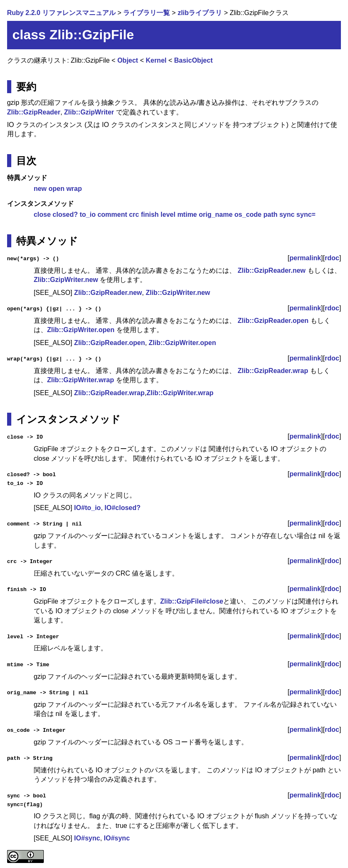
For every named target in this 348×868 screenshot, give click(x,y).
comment (112, 214)
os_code (248, 214)
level (168, 214)
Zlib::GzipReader (34, 112)
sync (287, 214)
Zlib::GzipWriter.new (66, 280)
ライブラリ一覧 (146, 13)
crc (134, 214)
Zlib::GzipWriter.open (81, 330)
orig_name (216, 214)
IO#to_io (88, 508)
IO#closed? (123, 508)
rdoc (332, 258)
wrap (74, 189)
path (270, 214)
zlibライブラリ (200, 13)
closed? (65, 214)
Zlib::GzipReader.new (272, 270)
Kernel (156, 60)
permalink (305, 258)
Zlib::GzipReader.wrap (273, 371)
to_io (88, 214)
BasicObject (193, 60)
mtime (187, 214)
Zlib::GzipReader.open (273, 321)
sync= (306, 214)
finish (150, 214)
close (42, 214)
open (56, 189)
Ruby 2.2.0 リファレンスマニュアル (61, 13)
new (40, 189)
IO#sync (87, 838)
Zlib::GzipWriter (89, 112)
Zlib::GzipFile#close (192, 601)
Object (128, 60)
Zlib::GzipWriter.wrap (81, 380)
